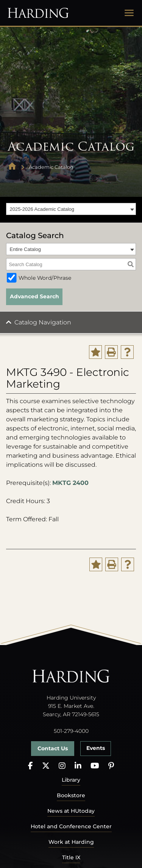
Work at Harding (71, 842)
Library (71, 780)
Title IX (71, 857)
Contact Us (53, 748)
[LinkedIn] (78, 766)
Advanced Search (34, 296)
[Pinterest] (111, 766)
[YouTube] (95, 766)
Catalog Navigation (43, 322)
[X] (46, 766)
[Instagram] (62, 766)
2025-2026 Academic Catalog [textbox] (42, 209)
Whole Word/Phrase (45, 278)
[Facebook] (30, 766)
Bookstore (71, 795)
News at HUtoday (71, 811)
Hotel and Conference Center (71, 826)
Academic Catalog (51, 167)
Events (96, 748)
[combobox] (71, 209)
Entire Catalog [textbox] (25, 249)
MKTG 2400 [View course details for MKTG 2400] (70, 483)
